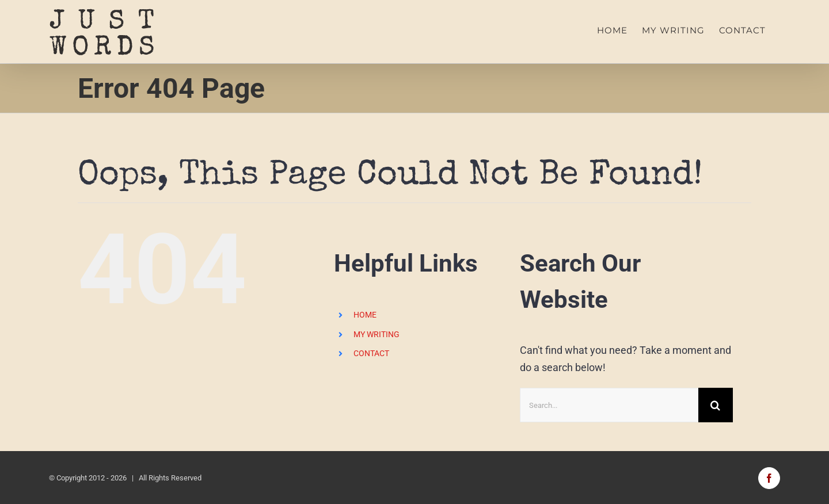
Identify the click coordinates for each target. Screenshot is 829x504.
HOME (365, 315)
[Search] (716, 405)
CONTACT (371, 353)
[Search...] (609, 405)
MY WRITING (377, 334)
